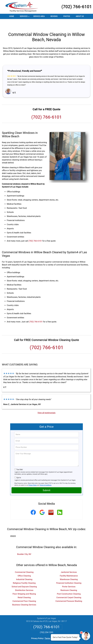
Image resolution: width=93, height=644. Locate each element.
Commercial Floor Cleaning (24, 592)
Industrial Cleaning (24, 571)
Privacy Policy (33, 476)
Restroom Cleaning (69, 582)
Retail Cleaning (24, 589)
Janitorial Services (69, 563)
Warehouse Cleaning (69, 571)
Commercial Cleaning (24, 563)
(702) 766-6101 (77, 7)
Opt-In (19, 469)
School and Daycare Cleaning (24, 578)
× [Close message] (78, 635)
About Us (80, 16)
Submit (46, 482)
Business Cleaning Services (24, 596)
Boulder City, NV (24, 545)
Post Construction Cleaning (69, 585)
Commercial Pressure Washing (69, 592)
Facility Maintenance (69, 567)
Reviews (54, 16)
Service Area (39, 16)
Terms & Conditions (46, 476)
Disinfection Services (24, 582)
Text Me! (20, 461)
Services (25, 17)
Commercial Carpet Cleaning (69, 589)
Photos (67, 16)
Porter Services (69, 578)
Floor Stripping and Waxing (24, 585)
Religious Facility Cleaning (24, 574)
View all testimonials (46, 404)
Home (12, 16)
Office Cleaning (24, 567)
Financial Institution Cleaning (69, 574)
